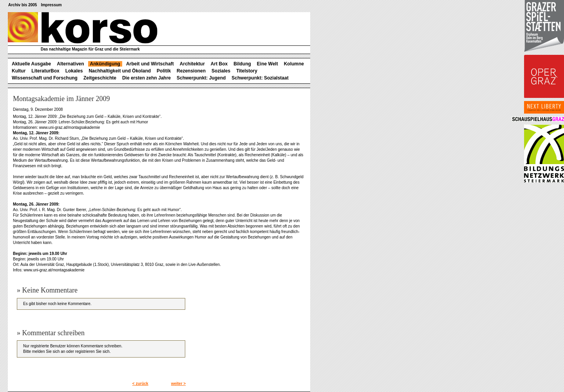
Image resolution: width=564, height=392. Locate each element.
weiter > (179, 384)
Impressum (51, 5)
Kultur (19, 71)
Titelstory (247, 71)
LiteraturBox (45, 71)
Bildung (242, 64)
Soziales (221, 71)
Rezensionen (191, 71)
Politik (164, 71)
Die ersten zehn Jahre (146, 78)
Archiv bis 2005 (23, 5)
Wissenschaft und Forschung (45, 78)
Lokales (74, 71)
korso (83, 28)
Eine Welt (268, 64)
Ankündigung (105, 64)
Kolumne (294, 64)
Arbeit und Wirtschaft (150, 64)
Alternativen (70, 64)
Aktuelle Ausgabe (31, 64)
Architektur (192, 64)
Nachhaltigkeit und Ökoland (120, 71)
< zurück (140, 384)
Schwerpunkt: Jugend (201, 78)
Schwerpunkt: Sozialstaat (260, 78)
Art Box (219, 64)
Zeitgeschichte (100, 78)
